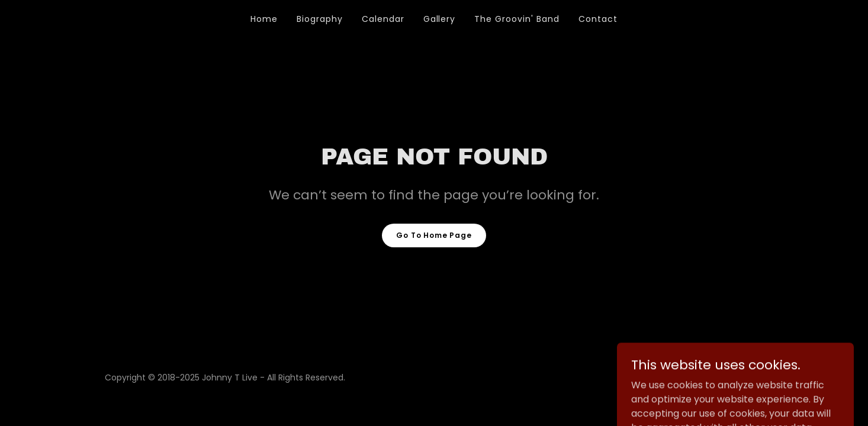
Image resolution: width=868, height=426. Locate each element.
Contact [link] (598, 19)
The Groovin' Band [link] (517, 19)
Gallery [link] (440, 19)
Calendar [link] (383, 19)
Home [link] (264, 19)
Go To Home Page (434, 235)
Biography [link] (320, 19)
